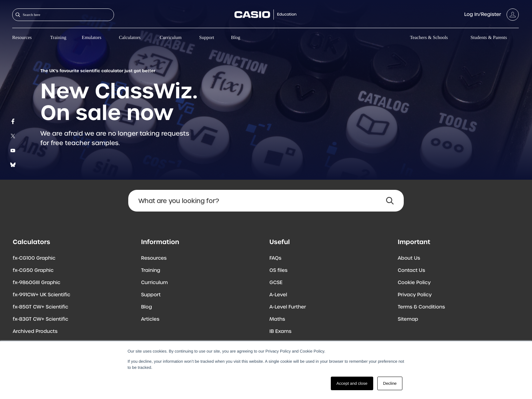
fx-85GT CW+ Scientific (41, 307)
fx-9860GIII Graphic (37, 283)
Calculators (130, 38)
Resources (22, 38)
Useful (280, 242)
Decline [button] (390, 383)
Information (160, 242)
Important (414, 242)
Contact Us (411, 271)
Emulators (92, 38)
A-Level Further (288, 307)
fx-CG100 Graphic (34, 258)
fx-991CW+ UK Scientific (42, 295)
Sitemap (408, 319)
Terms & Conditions (421, 307)
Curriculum (171, 38)
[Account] (491, 15)
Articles (150, 319)
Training (58, 38)
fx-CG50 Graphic (33, 271)
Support (207, 38)
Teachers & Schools (429, 38)
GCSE (276, 283)
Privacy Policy (415, 295)
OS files (278, 271)
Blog (236, 38)
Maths (277, 319)
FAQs (275, 258)
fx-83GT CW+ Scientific (41, 319)
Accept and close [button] (352, 383)
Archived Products (35, 332)
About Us (409, 258)
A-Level (278, 295)
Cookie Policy (414, 283)
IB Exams (280, 332)
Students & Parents (489, 38)
